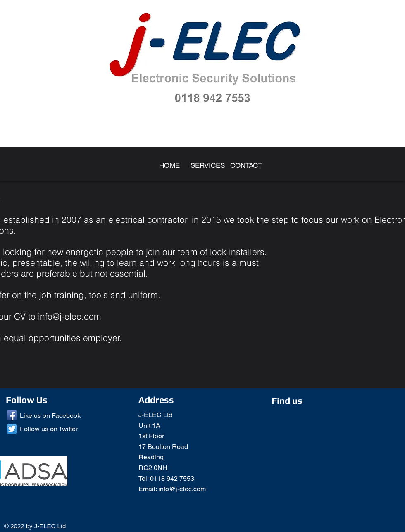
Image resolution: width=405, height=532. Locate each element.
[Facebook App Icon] (12, 415)
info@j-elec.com (70, 316)
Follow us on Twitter (49, 429)
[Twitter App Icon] (12, 429)
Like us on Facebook (50, 416)
